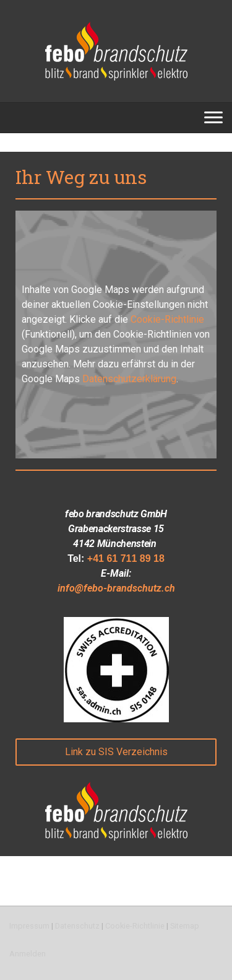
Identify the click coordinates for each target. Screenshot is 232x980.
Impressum (29, 926)
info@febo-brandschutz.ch (116, 588)
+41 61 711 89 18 (126, 558)
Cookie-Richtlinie (167, 319)
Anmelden (28, 954)
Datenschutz (77, 926)
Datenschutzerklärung (129, 379)
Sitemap (185, 926)
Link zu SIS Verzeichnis (116, 752)
